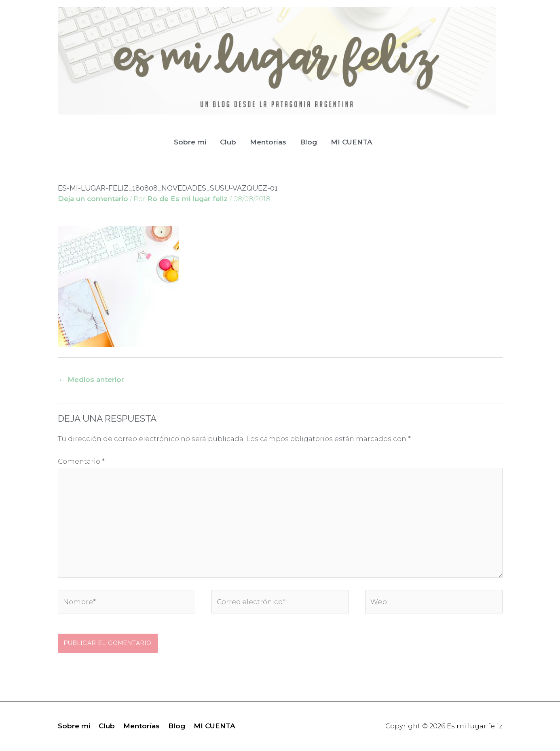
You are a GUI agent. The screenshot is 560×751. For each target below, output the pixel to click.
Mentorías (268, 142)
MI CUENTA (352, 142)
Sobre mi (190, 142)
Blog (309, 142)
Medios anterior (91, 380)
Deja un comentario (93, 199)
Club (228, 142)
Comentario (81, 461)
